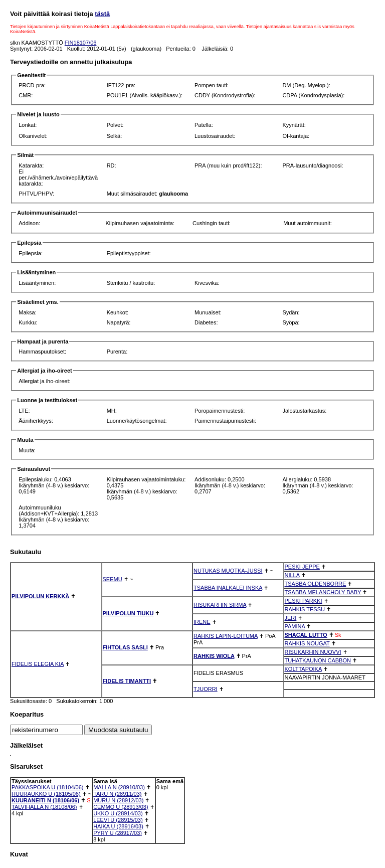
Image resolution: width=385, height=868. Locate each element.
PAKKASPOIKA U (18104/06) (47, 787)
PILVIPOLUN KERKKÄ (40, 596)
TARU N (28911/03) (117, 794)
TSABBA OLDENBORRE (316, 584)
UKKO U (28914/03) (118, 813)
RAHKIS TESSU (305, 609)
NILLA (292, 575)
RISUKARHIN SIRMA (220, 605)
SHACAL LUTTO (306, 635)
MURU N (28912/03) (118, 800)
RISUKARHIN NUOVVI (313, 652)
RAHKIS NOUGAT (307, 643)
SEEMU (113, 579)
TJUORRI (206, 689)
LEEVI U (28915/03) (118, 820)
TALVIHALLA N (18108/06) (44, 807)
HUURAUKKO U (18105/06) (46, 794)
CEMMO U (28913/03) (121, 807)
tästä (102, 14)
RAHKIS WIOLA (214, 656)
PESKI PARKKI (304, 601)
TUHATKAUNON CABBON (318, 660)
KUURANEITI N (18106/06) (45, 800)
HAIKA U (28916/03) (118, 826)
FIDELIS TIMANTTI (127, 681)
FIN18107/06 (81, 43)
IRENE (202, 622)
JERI (291, 618)
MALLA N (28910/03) (119, 787)
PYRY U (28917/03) (118, 833)
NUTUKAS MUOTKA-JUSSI (228, 571)
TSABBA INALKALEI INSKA (228, 588)
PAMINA (295, 626)
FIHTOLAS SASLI (125, 647)
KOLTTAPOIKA (303, 669)
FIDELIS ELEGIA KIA (38, 664)
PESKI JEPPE (302, 567)
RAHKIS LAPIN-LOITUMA (226, 636)
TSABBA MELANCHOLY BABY (323, 592)
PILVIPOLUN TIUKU (128, 613)
